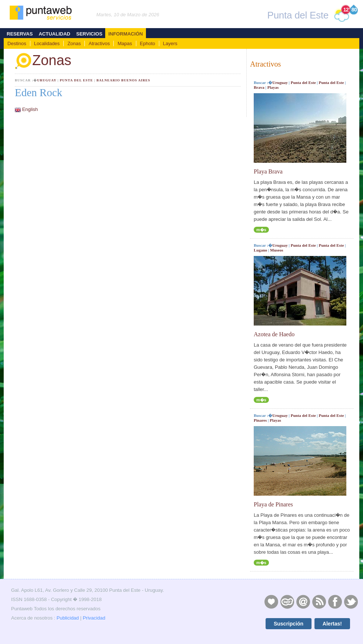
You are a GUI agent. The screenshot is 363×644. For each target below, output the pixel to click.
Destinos (17, 43)
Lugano (260, 250)
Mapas (125, 43)
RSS (319, 601)
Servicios (89, 34)
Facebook (335, 601)
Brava (259, 87)
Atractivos (99, 43)
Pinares (260, 420)
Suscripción (289, 624)
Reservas (20, 34)
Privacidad (94, 618)
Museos (277, 250)
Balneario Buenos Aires (123, 80)
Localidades (47, 43)
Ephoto (148, 43)
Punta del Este (76, 80)
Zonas (74, 43)
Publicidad (68, 618)
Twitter (351, 601)
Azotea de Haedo (274, 334)
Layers (170, 43)
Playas (273, 87)
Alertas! (332, 624)
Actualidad (54, 34)
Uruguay (47, 80)
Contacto (303, 601)
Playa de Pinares (273, 504)
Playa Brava (268, 171)
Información (125, 34)
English (30, 109)
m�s (261, 230)
